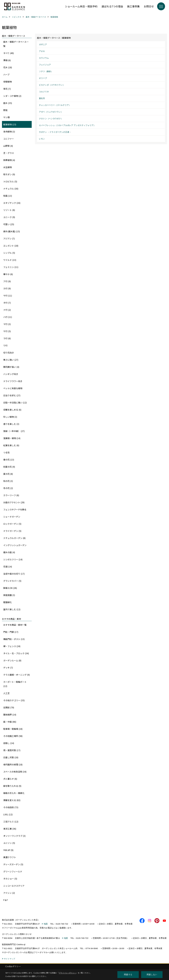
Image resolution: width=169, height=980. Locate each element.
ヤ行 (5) (7, 331)
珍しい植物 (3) (10, 417)
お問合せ (149, 6)
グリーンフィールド (13, 871)
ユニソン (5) (9, 843)
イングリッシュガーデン (15, 545)
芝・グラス (9, 153)
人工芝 (6, 693)
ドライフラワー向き (13, 381)
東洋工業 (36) (10, 829)
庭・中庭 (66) (10, 722)
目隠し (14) (9, 743)
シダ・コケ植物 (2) (12, 96)
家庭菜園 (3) (9, 595)
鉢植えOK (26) (10, 588)
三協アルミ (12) (11, 822)
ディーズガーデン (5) (13, 864)
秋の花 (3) (8, 481)
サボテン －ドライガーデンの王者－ (55, 132)
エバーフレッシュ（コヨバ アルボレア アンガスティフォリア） (67, 125)
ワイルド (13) (10, 260)
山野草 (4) (8, 146)
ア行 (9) (7, 281)
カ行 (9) (7, 288)
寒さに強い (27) (11, 360)
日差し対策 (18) (11, 757)
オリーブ (43, 78)
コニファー (9, 139)
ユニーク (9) (9, 217)
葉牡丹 (42, 98)
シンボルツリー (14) (13, 559)
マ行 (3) (7, 324)
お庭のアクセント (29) (14, 502)
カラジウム (44, 58)
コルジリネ (44, 92)
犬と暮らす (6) (10, 779)
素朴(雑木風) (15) (12, 231)
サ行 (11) (8, 296)
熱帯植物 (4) (9, 160)
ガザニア (43, 44)
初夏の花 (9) (9, 467)
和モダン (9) (9, 174)
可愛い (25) (9, 224)
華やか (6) (8, 274)
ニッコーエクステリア (14, 886)
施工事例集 (133, 6)
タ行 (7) (7, 303)
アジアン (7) (9, 238)
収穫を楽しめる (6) (12, 410)
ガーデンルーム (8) (12, 660)
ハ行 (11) (8, 317)
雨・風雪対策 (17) (12, 750)
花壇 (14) (8, 567)
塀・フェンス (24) (12, 646)
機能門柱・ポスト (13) (14, 639)
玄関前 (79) (9, 707)
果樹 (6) (7, 60)
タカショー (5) (10, 879)
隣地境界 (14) (10, 715)
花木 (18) (8, 67)
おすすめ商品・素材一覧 (15, 625)
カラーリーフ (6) (11, 495)
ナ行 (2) (7, 310)
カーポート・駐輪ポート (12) (15, 684)
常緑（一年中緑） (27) (14, 431)
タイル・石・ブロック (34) (16, 653)
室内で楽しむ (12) (12, 609)
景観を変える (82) (12, 800)
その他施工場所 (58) (13, 736)
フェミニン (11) (11, 267)
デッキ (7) (8, 668)
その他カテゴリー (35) (14, 700)
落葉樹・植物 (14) (12, 438)
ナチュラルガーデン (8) (14, 538)
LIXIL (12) (8, 814)
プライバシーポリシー (67, 973)
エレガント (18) (11, 246)
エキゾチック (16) (12, 203)
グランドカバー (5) (12, 581)
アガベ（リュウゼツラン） (51, 112)
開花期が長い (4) (11, 367)
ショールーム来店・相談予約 (81, 6)
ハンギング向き (11, 374)
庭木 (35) (8, 103)
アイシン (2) (9, 893)
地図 (46, 924)
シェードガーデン (12, 517)
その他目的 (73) (11, 807)
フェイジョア (45, 65)
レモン (42, 139)
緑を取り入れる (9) (12, 786)
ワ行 (5, 345)
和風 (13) (8, 196)
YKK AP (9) (8, 850)
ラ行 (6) (7, 338)
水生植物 (8, 167)
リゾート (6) (9, 210)
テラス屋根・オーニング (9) (17, 675)
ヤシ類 (6, 117)
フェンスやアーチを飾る (15, 509)
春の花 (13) (9, 460)
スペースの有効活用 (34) (15, 772)
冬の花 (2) (8, 488)
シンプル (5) (9, 253)
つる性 (6, 452)
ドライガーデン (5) (12, 531)
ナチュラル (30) (11, 189)
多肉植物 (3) (9, 132)
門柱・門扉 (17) (11, 632)
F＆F (6, 900)
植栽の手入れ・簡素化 (14, 793)
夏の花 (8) (8, 474)
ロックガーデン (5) (12, 524)
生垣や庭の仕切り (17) (14, 574)
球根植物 (8, 82)
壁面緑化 (8, 602)
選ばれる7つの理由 (112, 6)
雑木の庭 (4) (9, 552)
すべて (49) (9, 53)
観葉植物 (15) (10, 124)
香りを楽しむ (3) (11, 424)
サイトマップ (10, 959)
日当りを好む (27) (12, 395)
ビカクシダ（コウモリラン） (52, 85)
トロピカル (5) (10, 181)
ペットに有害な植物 (13, 388)
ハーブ (6, 74)
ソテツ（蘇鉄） (46, 71)
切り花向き (9, 353)
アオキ (42, 51)
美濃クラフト (10, 857)
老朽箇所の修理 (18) (13, 764)
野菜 (5, 110)
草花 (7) (7, 89)
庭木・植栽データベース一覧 (16, 44)
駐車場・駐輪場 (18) (13, 729)
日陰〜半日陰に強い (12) (15, 403)
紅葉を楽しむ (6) (11, 445)
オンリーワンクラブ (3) (14, 836)
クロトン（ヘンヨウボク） (51, 119)
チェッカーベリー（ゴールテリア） (55, 105)
